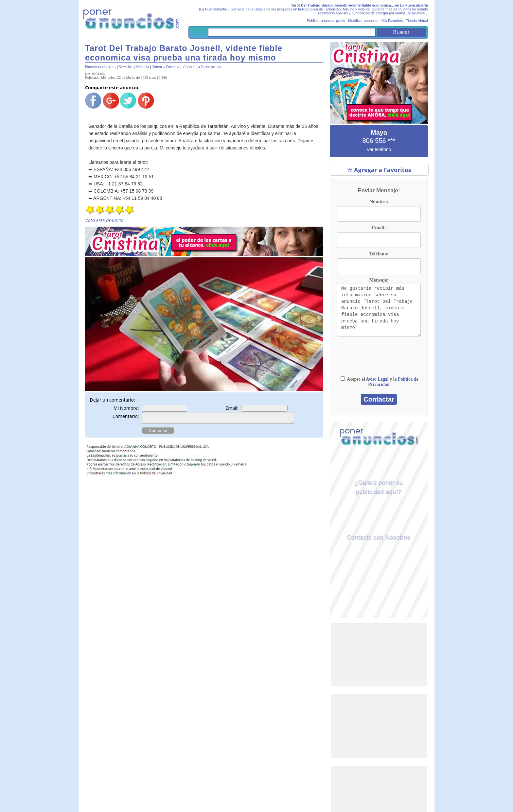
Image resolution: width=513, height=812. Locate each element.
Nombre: (379, 201)
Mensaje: (379, 280)
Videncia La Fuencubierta (202, 67)
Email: (232, 408)
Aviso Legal (377, 379)
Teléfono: (379, 254)
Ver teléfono (379, 149)
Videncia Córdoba (166, 67)
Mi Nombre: (126, 408)
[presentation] (379, 359)
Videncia (142, 67)
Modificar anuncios (363, 21)
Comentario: (126, 416)
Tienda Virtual (417, 21)
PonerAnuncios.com (100, 67)
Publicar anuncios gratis (326, 21)
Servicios (126, 67)
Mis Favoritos (392, 21)
